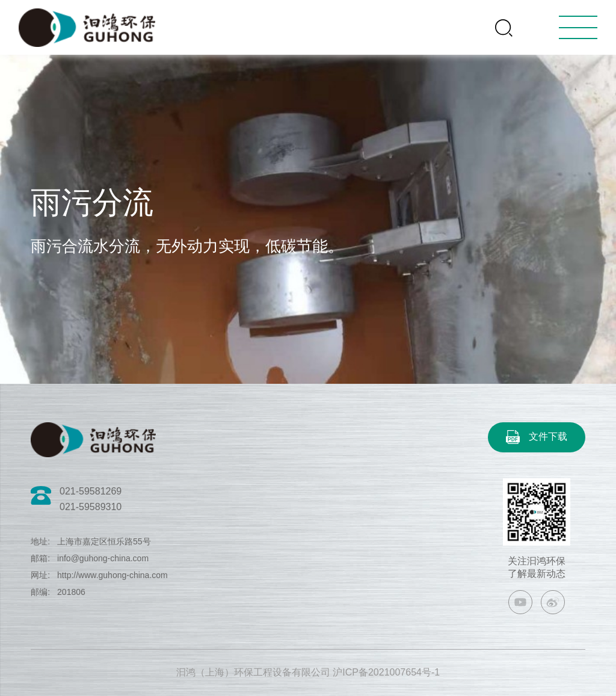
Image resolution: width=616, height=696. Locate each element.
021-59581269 (91, 491)
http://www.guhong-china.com (112, 575)
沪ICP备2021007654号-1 (386, 672)
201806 (71, 592)
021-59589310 (91, 507)
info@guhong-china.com (103, 558)
